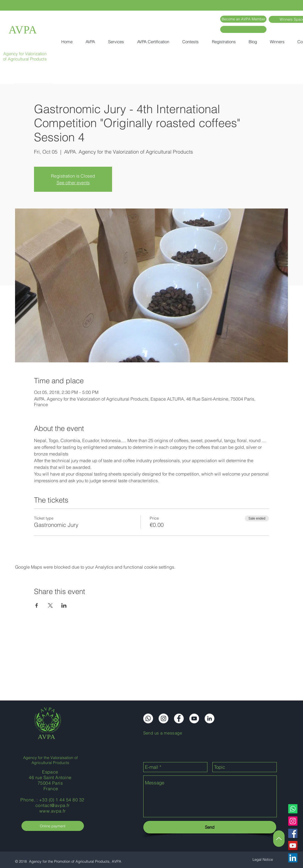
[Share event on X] (50, 605)
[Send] (210, 827)
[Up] (279, 839)
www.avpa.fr (52, 811)
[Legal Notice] (263, 859)
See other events (73, 183)
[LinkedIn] (293, 858)
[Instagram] (293, 821)
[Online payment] (53, 826)
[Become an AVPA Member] (243, 19)
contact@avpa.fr (52, 805)
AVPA (23, 30)
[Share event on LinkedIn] (64, 605)
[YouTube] (293, 846)
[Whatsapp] (293, 809)
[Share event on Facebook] (37, 605)
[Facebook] (293, 833)
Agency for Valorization (25, 54)
